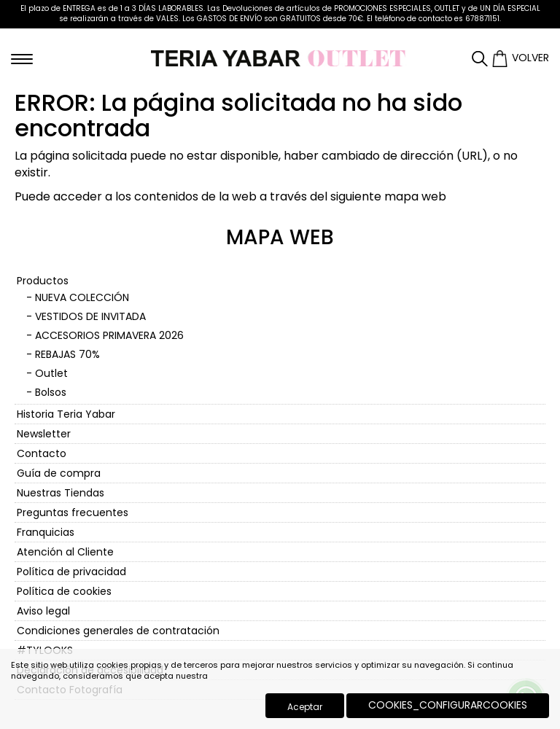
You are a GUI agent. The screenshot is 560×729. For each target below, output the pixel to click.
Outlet (51, 373)
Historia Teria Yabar (66, 414)
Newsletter (44, 434)
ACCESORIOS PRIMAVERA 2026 (109, 335)
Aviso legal (43, 611)
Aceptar (305, 707)
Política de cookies (64, 591)
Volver (530, 58)
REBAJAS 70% (67, 354)
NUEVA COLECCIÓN (82, 297)
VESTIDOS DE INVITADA (90, 316)
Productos (43, 281)
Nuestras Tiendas (61, 493)
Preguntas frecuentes (73, 512)
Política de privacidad (71, 572)
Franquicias (46, 532)
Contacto (42, 453)
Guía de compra (59, 473)
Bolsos (51, 392)
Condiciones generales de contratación (118, 631)
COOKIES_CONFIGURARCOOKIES (448, 705)
